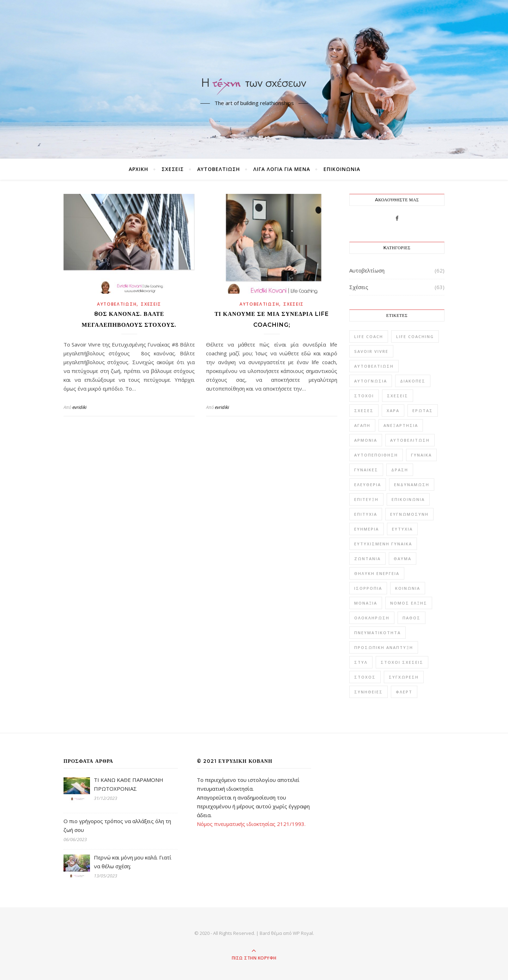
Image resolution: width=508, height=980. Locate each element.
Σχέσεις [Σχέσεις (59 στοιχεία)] (398, 396)
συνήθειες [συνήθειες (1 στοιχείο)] (368, 692)
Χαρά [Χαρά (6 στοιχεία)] (393, 411)
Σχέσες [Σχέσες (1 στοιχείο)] (364, 411)
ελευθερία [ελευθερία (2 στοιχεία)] (368, 485)
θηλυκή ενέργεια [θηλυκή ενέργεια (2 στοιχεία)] (377, 573)
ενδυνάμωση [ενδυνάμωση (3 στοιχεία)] (412, 485)
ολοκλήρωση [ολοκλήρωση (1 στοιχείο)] (372, 618)
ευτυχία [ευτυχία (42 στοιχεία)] (402, 529)
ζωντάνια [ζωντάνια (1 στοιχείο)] (367, 559)
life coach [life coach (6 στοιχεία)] (369, 336)
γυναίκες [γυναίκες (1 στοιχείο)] (366, 470)
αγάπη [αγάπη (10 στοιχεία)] (362, 425)
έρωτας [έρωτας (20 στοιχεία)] (423, 411)
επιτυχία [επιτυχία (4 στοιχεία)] (366, 514)
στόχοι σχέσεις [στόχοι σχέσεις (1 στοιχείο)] (402, 662)
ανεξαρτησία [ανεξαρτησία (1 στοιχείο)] (401, 425)
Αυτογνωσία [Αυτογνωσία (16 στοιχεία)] (371, 381)
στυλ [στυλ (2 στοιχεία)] (361, 662)
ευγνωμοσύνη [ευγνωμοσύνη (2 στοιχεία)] (409, 514)
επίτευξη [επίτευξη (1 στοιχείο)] (366, 499)
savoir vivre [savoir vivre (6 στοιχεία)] (371, 351)
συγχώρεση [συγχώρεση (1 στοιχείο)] (404, 677)
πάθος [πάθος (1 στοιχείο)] (412, 618)
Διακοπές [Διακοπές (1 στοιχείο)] (413, 381)
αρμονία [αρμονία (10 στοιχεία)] (366, 440)
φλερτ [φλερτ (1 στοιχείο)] (404, 692)
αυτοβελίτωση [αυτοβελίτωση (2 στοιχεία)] (410, 440)
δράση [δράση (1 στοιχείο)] (400, 470)
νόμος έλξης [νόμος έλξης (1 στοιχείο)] (409, 603)
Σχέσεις (173, 169)
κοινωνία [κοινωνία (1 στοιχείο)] (408, 588)
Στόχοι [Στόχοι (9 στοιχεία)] (364, 396)
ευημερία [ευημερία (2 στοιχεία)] (367, 529)
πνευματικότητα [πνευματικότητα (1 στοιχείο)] (377, 633)
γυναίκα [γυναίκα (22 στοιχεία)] (421, 455)
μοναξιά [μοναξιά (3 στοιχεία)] (366, 603)
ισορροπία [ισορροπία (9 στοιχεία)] (368, 588)
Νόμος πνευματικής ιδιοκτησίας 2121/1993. (251, 824)
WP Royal (303, 933)
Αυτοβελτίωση (219, 169)
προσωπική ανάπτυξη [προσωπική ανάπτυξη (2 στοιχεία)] (384, 647)
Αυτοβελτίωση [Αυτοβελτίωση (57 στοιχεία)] (374, 366)
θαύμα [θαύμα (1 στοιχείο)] (403, 559)
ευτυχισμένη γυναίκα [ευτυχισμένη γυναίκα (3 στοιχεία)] (383, 544)
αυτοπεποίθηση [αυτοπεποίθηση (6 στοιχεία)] (376, 455)
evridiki (79, 407)
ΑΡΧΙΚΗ (138, 169)
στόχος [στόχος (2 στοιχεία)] (365, 677)
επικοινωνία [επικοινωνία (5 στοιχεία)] (408, 499)
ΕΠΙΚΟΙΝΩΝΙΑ (342, 169)
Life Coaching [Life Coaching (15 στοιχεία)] (415, 336)
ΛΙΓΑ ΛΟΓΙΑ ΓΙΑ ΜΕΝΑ (282, 169)
